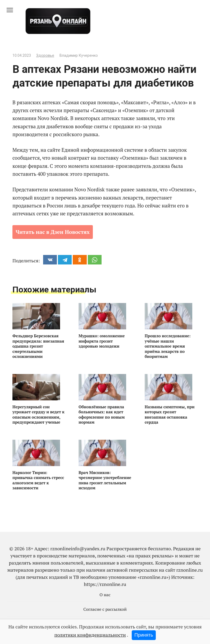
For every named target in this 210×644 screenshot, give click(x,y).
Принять (144, 635)
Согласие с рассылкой (105, 609)
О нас (105, 595)
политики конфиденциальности (90, 635)
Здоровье (45, 56)
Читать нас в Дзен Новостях (53, 232)
